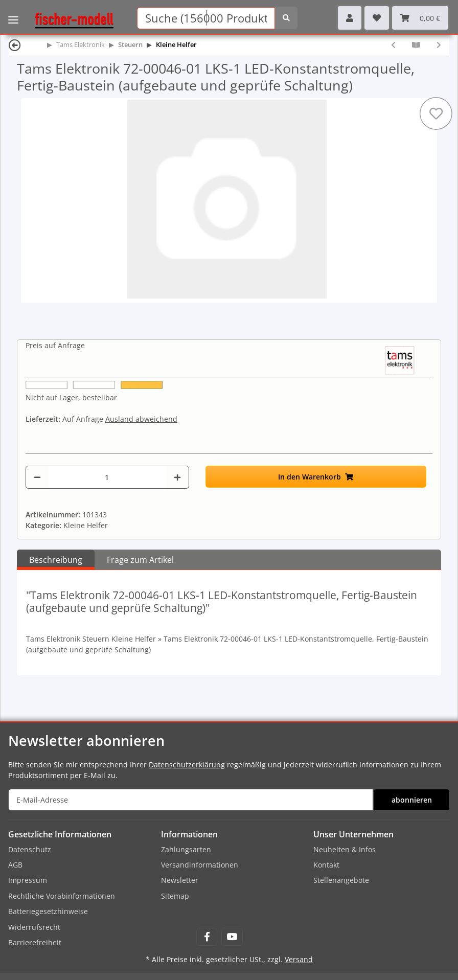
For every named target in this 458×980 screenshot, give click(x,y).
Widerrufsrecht (34, 927)
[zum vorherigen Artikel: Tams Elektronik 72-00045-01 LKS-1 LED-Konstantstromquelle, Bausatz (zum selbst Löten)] (393, 45)
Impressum (28, 880)
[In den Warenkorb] (316, 477)
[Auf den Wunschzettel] (436, 113)
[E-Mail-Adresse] (191, 800)
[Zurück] (15, 45)
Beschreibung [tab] (56, 560)
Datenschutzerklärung (187, 765)
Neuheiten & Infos (345, 849)
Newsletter (180, 880)
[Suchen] (206, 18)
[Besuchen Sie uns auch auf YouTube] (232, 937)
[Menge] (107, 477)
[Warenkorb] (420, 18)
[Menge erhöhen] (177, 477)
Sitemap (175, 896)
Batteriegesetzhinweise (48, 911)
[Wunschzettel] (377, 18)
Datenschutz (30, 849)
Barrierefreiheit (35, 942)
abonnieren (412, 800)
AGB (15, 865)
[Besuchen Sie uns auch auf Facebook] (207, 937)
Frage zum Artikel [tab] (140, 560)
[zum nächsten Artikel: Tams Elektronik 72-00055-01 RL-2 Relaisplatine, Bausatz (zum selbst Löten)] (439, 45)
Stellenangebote (341, 880)
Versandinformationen (200, 865)
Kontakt (326, 865)
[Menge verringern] (37, 477)
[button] (350, 18)
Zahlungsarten (186, 849)
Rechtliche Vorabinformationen (62, 896)
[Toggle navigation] (13, 13)
